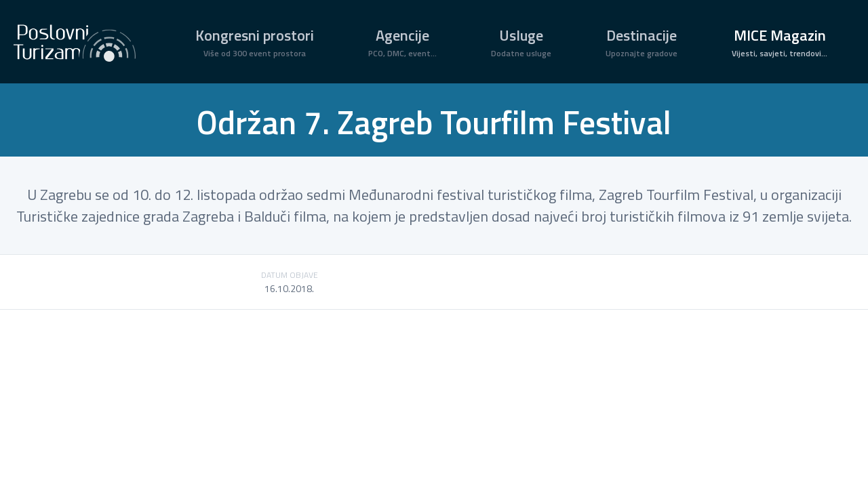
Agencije (402, 42)
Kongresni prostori (255, 42)
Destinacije (642, 42)
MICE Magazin (780, 42)
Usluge (521, 42)
